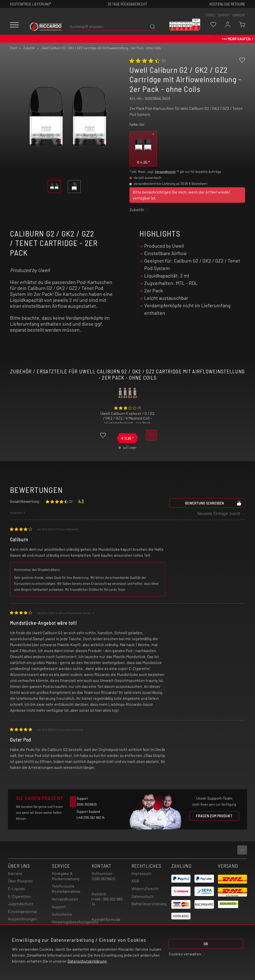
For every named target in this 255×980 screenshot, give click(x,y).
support (224, 15)
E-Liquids (16, 888)
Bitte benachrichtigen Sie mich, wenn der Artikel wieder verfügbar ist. (181, 195)
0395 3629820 (103, 879)
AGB (135, 881)
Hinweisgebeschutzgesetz (75, 922)
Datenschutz (143, 896)
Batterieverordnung (149, 904)
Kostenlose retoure (227, 4)
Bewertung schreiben (213, 503)
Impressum (141, 873)
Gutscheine (62, 914)
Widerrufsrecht (145, 888)
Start (14, 48)
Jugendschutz (21, 904)
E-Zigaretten (19, 896)
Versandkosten (165, 172)
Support (59, 907)
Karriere (239, 15)
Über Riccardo (20, 881)
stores (210, 15)
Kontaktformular (106, 919)
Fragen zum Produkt (214, 816)
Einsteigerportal (22, 911)
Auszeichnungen (23, 919)
